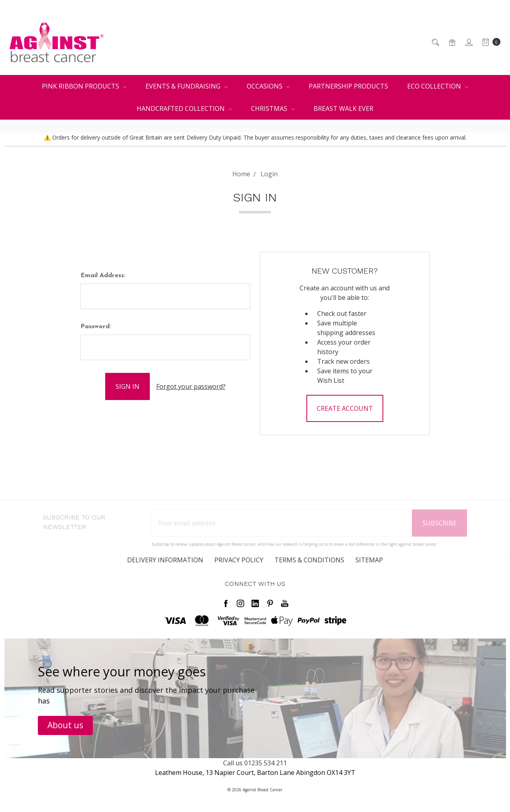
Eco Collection (438, 86)
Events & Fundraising (186, 86)
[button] (65, 725)
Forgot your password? (191, 386)
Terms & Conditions (309, 564)
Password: (96, 327)
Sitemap (369, 564)
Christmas (273, 108)
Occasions (268, 86)
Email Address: (103, 276)
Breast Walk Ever (343, 108)
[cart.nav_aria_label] (489, 42)
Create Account (345, 408)
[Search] (435, 42)
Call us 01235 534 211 (255, 763)
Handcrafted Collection (184, 108)
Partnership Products (348, 86)
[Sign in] (468, 42)
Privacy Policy (239, 564)
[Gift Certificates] (452, 42)
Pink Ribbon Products (84, 86)
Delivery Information (165, 564)
